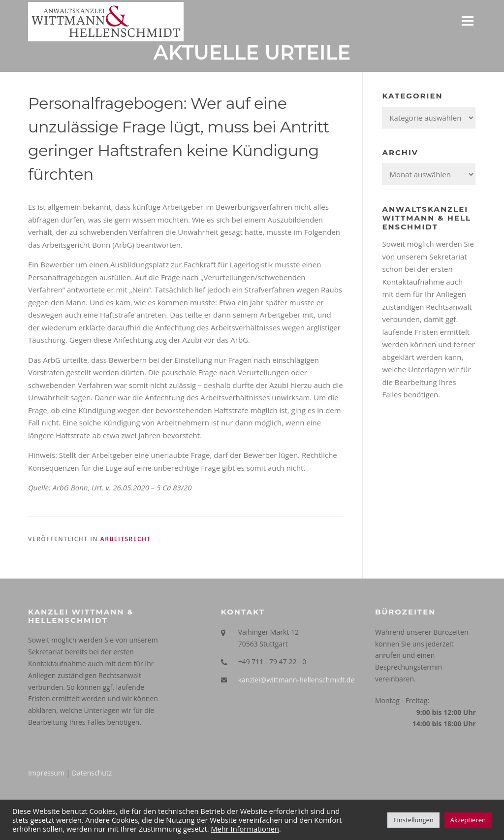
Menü (467, 21)
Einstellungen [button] (413, 820)
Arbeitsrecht (126, 539)
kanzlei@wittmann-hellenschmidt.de (297, 680)
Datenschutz (92, 773)
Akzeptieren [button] (468, 820)
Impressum (46, 773)
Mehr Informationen (245, 829)
